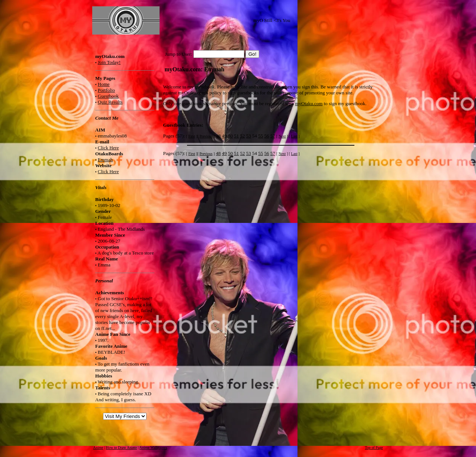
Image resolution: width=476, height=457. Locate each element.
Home (104, 84)
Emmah (105, 160)
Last (294, 136)
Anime (98, 448)
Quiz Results (110, 102)
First (192, 136)
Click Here (108, 148)
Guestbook (108, 96)
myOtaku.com (309, 103)
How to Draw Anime (122, 448)
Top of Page (374, 448)
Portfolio (106, 90)
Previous (206, 136)
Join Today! (109, 62)
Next (282, 136)
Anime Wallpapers (153, 448)
